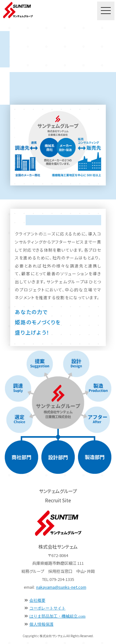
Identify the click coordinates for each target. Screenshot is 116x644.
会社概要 (37, 600)
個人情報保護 (41, 624)
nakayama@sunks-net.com (61, 587)
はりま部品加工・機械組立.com (58, 616)
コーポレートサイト (47, 608)
